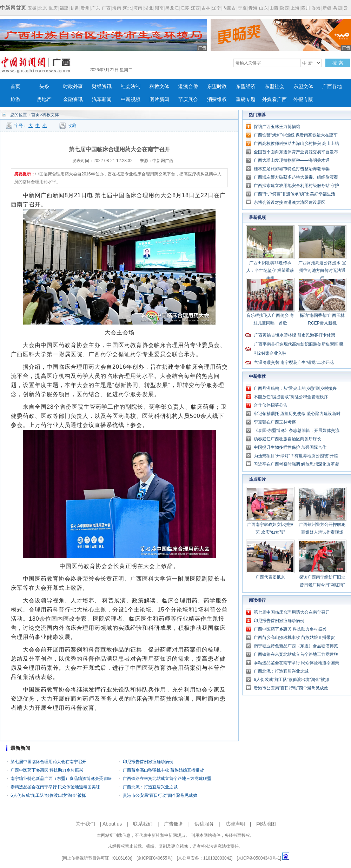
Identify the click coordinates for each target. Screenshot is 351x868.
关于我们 (85, 824)
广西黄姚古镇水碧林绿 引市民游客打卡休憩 (295, 335)
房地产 (44, 99)
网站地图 (266, 824)
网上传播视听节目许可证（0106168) (97, 858)
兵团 (338, 8)
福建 (64, 8)
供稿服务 (204, 824)
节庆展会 (188, 99)
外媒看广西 (274, 99)
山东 (264, 8)
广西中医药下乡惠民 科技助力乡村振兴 (47, 770)
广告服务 (174, 824)
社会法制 (131, 86)
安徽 (32, 8)
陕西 (285, 8)
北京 (43, 8)
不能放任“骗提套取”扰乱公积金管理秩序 (291, 397)
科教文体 (159, 86)
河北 (127, 8)
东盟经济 (246, 86)
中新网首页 (13, 8)
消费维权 (217, 99)
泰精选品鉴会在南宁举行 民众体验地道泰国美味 (55, 787)
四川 (306, 8)
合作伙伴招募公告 (271, 405)
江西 (196, 8)
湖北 (149, 8)
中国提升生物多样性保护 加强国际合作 (290, 447)
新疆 (327, 8)
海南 (117, 8)
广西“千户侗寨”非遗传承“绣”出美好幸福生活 (294, 194)
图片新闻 (159, 99)
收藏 (72, 126)
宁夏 (243, 8)
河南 (138, 8)
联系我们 (143, 824)
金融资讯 (73, 99)
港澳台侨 (188, 86)
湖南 (159, 8)
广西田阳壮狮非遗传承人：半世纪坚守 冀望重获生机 (270, 271)
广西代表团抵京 (270, 577)
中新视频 (131, 99)
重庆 (53, 8)
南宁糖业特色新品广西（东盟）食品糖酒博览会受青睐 (61, 779)
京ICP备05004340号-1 (259, 858)
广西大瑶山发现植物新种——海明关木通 (292, 160)
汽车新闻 (102, 99)
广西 (106, 8)
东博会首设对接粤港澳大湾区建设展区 (290, 202)
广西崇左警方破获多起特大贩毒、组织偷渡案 (296, 177)
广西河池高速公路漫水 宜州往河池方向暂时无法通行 (322, 271)
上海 (295, 8)
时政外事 (73, 86)
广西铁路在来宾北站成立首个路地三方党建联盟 (167, 779)
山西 (274, 8)
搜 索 (338, 63)
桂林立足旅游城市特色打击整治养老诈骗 (292, 169)
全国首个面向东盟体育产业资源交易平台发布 (296, 152)
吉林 (206, 8)
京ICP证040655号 (154, 858)
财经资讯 (102, 86)
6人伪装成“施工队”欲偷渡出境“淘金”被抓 (48, 795)
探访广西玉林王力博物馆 (277, 127)
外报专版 (303, 99)
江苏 (185, 8)
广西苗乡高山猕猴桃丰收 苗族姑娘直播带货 (163, 770)
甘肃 (75, 8)
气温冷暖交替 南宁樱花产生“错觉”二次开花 (294, 362)
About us (112, 824)
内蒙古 (229, 8)
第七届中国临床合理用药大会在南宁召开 (48, 762)
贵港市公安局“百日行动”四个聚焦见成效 (160, 795)
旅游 (15, 99)
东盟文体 (303, 86)
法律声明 (235, 824)
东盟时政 (217, 86)
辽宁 (217, 8)
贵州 (85, 8)
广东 (96, 8)
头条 (44, 86)
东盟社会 (274, 86)
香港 (316, 8)
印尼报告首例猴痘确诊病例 (148, 762)
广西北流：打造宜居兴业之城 (150, 787)
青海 (253, 8)
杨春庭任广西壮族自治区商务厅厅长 (287, 439)
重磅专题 (246, 99)
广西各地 (332, 86)
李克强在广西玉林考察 (275, 422)
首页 (15, 86)
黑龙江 (172, 8)
